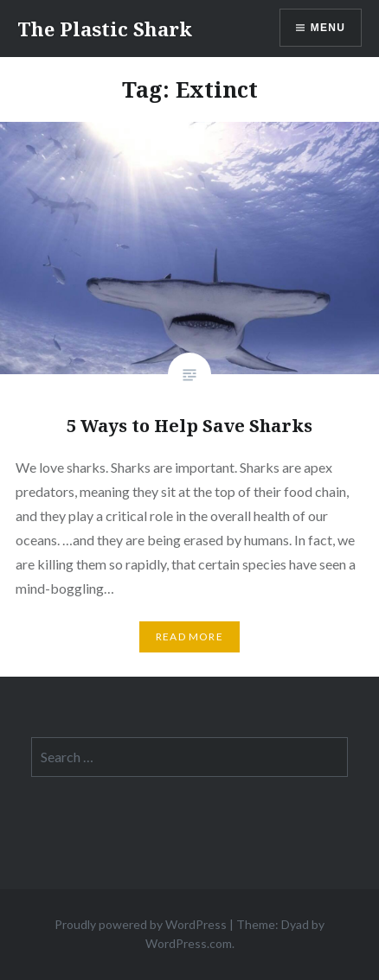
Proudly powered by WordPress (141, 924)
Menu (328, 28)
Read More (189, 636)
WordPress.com (189, 943)
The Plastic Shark (105, 29)
